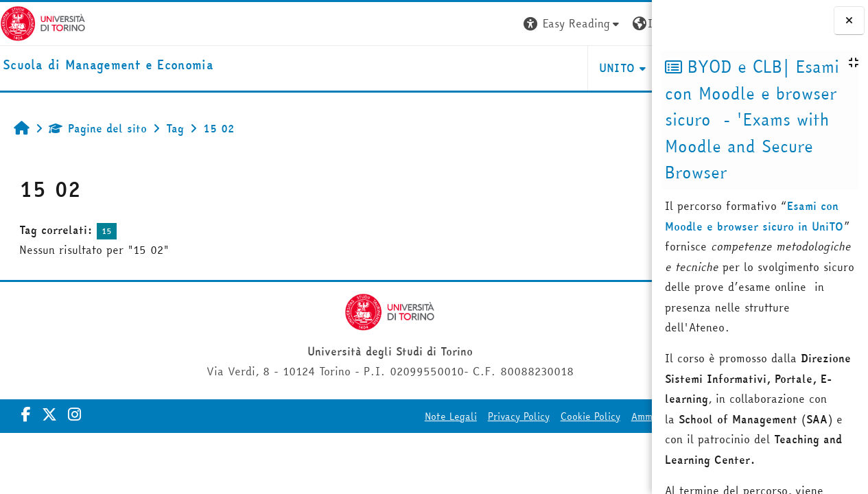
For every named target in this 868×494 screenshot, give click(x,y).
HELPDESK (568, 68)
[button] (445, 24)
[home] (108, 66)
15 (107, 231)
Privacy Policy (390, 416)
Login (627, 23)
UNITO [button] (489, 68)
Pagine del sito (98, 128)
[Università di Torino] (43, 22)
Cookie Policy (462, 416)
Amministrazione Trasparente (570, 416)
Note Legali (322, 416)
